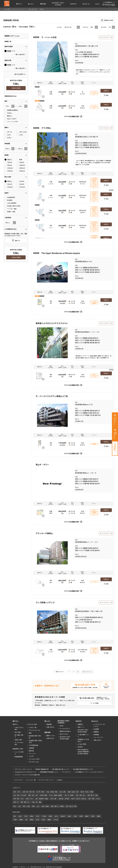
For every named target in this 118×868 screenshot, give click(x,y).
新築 (19, 160)
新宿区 (32, 816)
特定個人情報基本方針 (42, 769)
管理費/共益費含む (11, 110)
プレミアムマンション (35, 730)
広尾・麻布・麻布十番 (28, 792)
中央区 (26, 816)
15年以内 (9, 168)
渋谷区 (20, 816)
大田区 (69, 816)
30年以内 (21, 171)
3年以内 (20, 162)
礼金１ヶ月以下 (11, 119)
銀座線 (9, 51)
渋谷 (19, 806)
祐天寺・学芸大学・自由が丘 (79, 799)
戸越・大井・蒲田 (37, 802)
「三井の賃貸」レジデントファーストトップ (14, 9)
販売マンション (51, 736)
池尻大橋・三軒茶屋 (64, 799)
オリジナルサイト (105, 37)
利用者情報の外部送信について (49, 772)
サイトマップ (19, 780)
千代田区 (44, 816)
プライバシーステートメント (23, 769)
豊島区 (99, 816)
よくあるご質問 (82, 744)
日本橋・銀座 (43, 795)
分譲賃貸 (31, 748)
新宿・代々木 (30, 799)
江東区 (75, 816)
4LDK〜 (8, 138)
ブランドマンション (34, 762)
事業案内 (96, 732)
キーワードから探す (19, 743)
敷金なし (9, 116)
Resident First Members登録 (65, 738)
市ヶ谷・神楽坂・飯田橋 (56, 795)
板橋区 (21, 820)
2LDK (8, 135)
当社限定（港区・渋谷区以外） (35, 741)
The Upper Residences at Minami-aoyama (61, 253)
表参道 (9, 65)
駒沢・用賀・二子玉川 (94, 799)
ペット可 (31, 756)
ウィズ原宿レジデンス (45, 602)
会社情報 (96, 729)
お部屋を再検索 (16, 88)
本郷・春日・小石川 (19, 799)
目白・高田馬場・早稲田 (42, 799)
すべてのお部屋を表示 (72, 116)
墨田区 (87, 816)
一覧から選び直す (20, 54)
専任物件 (9, 200)
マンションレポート (65, 728)
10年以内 (21, 165)
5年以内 (8, 165)
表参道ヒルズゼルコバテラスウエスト (52, 323)
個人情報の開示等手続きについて (83, 769)
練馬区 (32, 820)
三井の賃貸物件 (11, 203)
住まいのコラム (64, 734)
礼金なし (9, 113)
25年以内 (9, 171)
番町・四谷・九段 (33, 795)
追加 (107, 95)
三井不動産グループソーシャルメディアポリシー (90, 772)
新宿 (33, 806)
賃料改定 (31, 751)
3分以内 (8, 184)
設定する (17, 241)
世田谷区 (63, 816)
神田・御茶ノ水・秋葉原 (57, 806)
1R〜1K (8, 132)
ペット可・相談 (11, 209)
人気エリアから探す (19, 728)
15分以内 (21, 187)
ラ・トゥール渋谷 (49, 37)
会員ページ (81, 727)
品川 (38, 806)
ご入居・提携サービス (83, 736)
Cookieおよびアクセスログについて (26, 772)
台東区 (81, 816)
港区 (15, 816)
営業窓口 (80, 724)
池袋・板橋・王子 (25, 802)
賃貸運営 (49, 724)
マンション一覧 (31, 780)
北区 (26, 820)
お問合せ (106, 91)
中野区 (93, 816)
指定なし (9, 160)
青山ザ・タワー (42, 465)
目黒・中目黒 (45, 806)
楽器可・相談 (10, 212)
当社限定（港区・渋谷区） (35, 737)
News (62, 726)
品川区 (56, 816)
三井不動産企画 (33, 745)
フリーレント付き (11, 122)
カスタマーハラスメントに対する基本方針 (27, 775)
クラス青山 (46, 128)
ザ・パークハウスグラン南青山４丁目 (52, 396)
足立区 (43, 820)
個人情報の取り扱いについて (61, 769)
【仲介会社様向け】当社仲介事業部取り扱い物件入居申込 (83, 752)
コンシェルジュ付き (34, 759)
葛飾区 (49, 820)
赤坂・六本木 (17, 792)
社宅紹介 (80, 747)
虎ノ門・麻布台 (41, 792)
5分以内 (20, 184)
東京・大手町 (26, 806)
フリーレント (32, 753)
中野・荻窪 (53, 799)
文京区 (38, 816)
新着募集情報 (19, 757)
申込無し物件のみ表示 (13, 206)
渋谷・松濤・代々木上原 (20, 795)
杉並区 (15, 820)
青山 (15, 806)
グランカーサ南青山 (44, 533)
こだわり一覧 (33, 727)
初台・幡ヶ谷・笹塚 (71, 806)
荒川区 (38, 820)
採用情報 (96, 735)
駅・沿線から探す (19, 736)
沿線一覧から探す (33, 9)
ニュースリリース (98, 737)
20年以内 (21, 168)
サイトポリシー (67, 772)
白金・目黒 (63, 792)
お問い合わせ (50, 727)
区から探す (18, 732)
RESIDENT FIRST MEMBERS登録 (83, 731)
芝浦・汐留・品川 (80, 795)
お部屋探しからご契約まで (83, 740)
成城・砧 (16, 802)
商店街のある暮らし (65, 731)
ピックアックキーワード (46, 780)
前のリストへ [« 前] (60, 672)
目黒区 (50, 816)
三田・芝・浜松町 (69, 795)
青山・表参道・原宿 (52, 792)
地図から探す (19, 740)
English (97, 4)
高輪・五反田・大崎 (73, 792)
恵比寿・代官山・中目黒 (87, 792)
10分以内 (9, 187)
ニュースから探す (19, 753)
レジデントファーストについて (99, 725)
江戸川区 (56, 820)
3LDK (20, 135)
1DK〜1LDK (22, 132)
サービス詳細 (94, 703)
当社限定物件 (10, 197)
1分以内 (20, 181)
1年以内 (8, 162)
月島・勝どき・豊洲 (93, 795)
